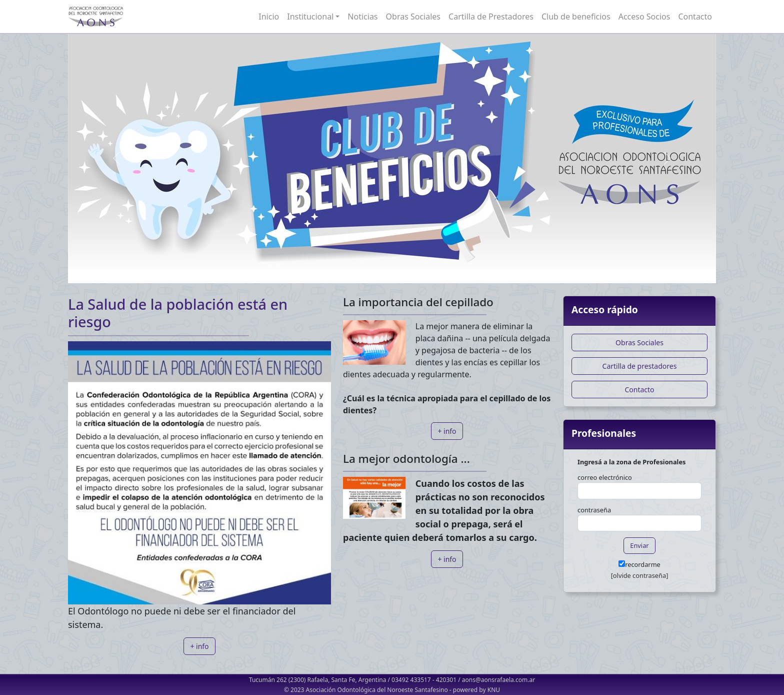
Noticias (362, 17)
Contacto (695, 17)
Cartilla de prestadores (640, 366)
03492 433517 (411, 680)
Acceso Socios (644, 17)
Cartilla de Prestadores (491, 17)
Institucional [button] (310, 17)
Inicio (269, 17)
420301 (446, 680)
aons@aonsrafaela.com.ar (498, 680)
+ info (199, 646)
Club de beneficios (576, 17)
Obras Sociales (413, 17)
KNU (494, 690)
